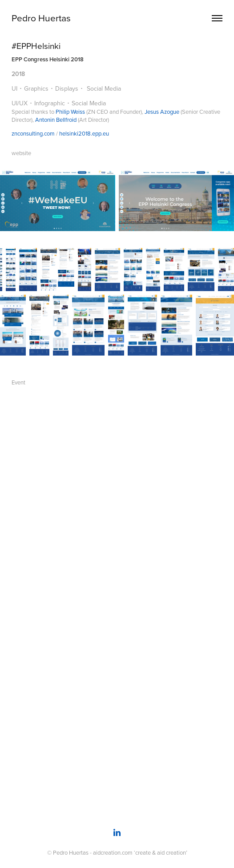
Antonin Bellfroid (56, 120)
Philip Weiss (70, 112)
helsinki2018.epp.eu (84, 133)
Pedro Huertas (41, 18)
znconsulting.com (33, 133)
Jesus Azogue (162, 112)
